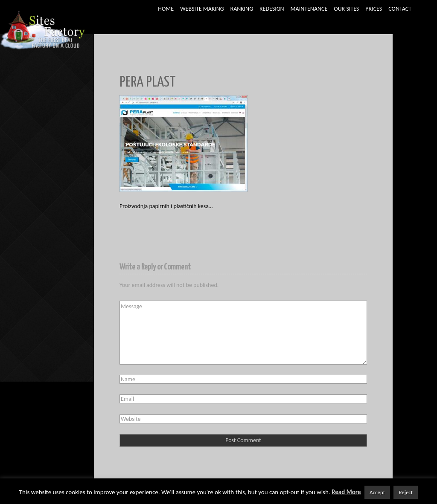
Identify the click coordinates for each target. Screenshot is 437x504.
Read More (346, 492)
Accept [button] (377, 492)
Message (243, 333)
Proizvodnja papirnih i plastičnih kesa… (166, 206)
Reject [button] (406, 492)
